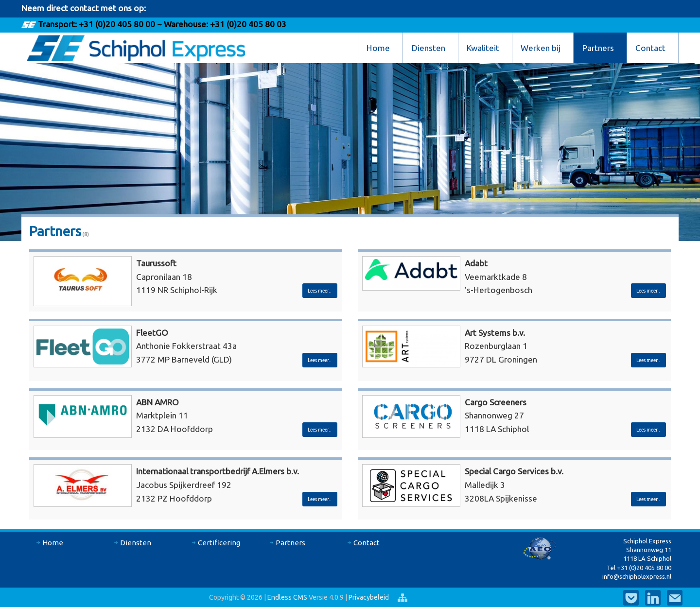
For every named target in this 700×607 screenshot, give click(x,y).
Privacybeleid (369, 597)
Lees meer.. (320, 291)
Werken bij (541, 48)
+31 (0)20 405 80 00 (117, 24)
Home (378, 48)
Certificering (219, 543)
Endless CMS (287, 597)
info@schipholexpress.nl (637, 576)
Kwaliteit (483, 48)
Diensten (429, 48)
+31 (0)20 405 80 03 (247, 24)
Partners (598, 48)
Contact (650, 48)
